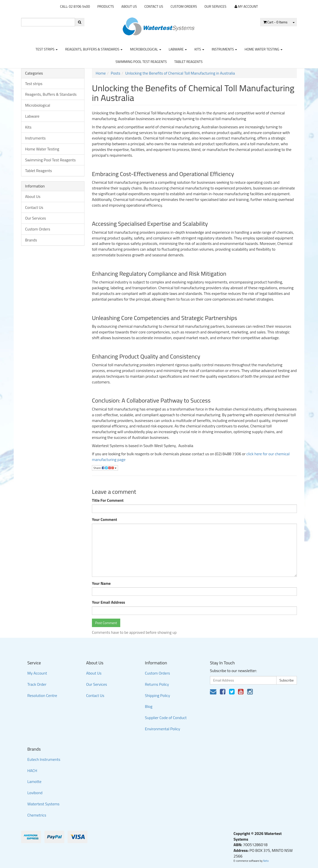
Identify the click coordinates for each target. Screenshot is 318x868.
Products (106, 6)
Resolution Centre (42, 695)
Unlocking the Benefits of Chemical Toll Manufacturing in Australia (180, 73)
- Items (275, 22)
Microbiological (145, 49)
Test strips (47, 49)
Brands (31, 240)
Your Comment (104, 520)
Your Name (101, 583)
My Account (37, 673)
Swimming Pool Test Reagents (141, 62)
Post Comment (106, 623)
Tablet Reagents (188, 62)
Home (101, 73)
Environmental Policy (162, 729)
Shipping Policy (157, 695)
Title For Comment (108, 500)
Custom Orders (184, 6)
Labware (178, 49)
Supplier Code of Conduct (166, 718)
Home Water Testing (263, 49)
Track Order (37, 684)
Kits (199, 49)
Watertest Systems (43, 804)
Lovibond (35, 793)
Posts (116, 73)
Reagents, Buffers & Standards (94, 49)
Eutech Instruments (44, 759)
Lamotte (34, 781)
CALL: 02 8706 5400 (75, 6)
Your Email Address (108, 602)
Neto (266, 861)
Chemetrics (37, 815)
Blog (149, 706)
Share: (105, 468)
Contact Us (154, 6)
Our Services (215, 6)
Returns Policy (157, 684)
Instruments (224, 49)
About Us (129, 6)
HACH (32, 771)
